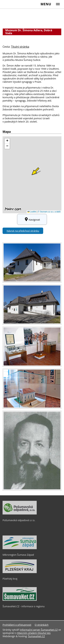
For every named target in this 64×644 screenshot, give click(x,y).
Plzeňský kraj (10, 579)
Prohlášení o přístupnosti (17, 625)
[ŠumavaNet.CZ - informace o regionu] (20, 600)
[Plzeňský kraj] (20, 572)
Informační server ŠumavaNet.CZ (39, 630)
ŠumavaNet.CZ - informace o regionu (24, 606)
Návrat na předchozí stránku (23, 231)
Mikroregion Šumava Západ (18, 555)
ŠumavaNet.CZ (36, 636)
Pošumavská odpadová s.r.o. (19, 520)
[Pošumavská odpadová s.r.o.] (20, 514)
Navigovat (32, 219)
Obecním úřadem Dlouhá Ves (34, 633)
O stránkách (42, 625)
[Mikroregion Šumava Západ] (20, 548)
